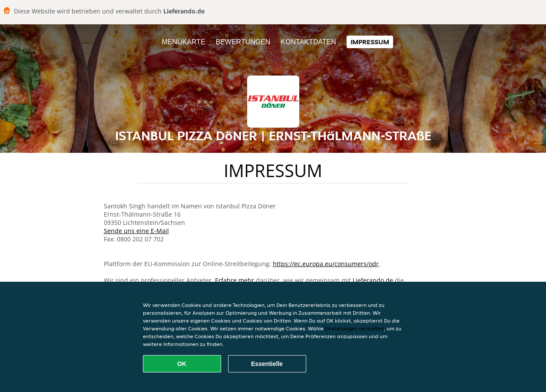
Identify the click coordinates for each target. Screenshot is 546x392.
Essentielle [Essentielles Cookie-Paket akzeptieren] (267, 364)
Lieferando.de (373, 280)
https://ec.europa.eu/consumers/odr (326, 264)
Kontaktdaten (308, 42)
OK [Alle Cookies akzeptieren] (182, 364)
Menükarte (183, 42)
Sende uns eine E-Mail (136, 231)
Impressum (370, 42)
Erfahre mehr (235, 280)
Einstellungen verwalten (354, 328)
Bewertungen (243, 42)
